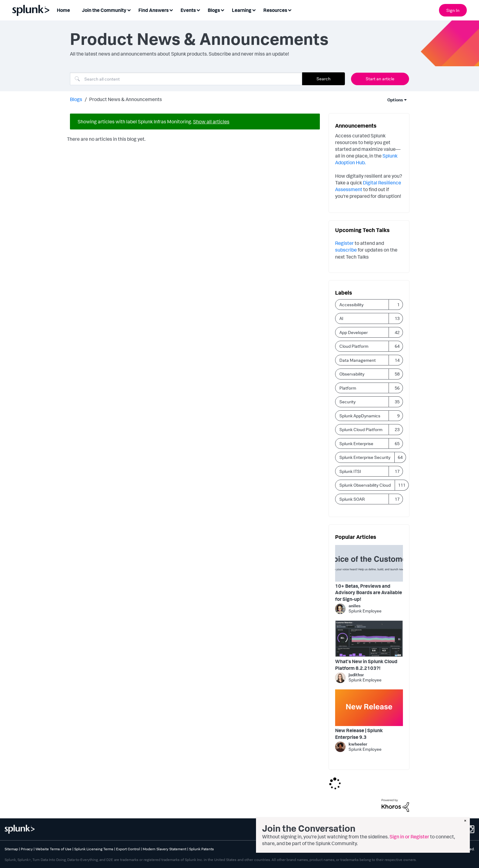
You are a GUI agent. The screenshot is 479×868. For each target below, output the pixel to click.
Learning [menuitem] (242, 10)
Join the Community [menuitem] (104, 10)
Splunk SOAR (352, 499)
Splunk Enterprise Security (365, 457)
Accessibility (351, 305)
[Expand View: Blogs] (222, 10)
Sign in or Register (409, 837)
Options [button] (395, 100)
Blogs (76, 99)
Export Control (128, 849)
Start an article (380, 79)
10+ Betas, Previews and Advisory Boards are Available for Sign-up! (369, 592)
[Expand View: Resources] (290, 10)
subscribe (346, 250)
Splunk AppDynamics (360, 416)
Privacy (27, 849)
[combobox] (186, 79)
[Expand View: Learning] (254, 10)
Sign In (453, 10)
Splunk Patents (201, 849)
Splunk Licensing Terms (94, 849)
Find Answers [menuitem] (154, 10)
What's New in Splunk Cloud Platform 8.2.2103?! (366, 665)
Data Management (358, 360)
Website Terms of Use (53, 849)
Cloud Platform (354, 346)
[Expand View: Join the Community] (129, 10)
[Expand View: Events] (198, 10)
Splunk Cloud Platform (361, 429)
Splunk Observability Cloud (365, 485)
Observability (352, 374)
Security (347, 402)
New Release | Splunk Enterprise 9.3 (359, 734)
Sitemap (11, 849)
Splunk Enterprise (356, 443)
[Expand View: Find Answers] (171, 10)
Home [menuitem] (63, 10)
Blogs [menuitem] (214, 10)
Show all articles (211, 122)
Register (344, 243)
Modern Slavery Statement (165, 849)
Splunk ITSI (350, 471)
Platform (348, 388)
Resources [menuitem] (275, 10)
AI (341, 318)
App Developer (354, 332)
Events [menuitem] (188, 10)
